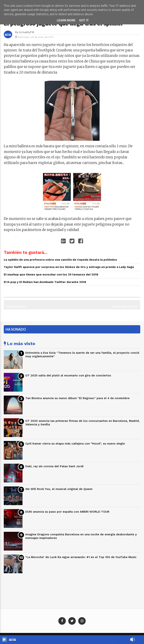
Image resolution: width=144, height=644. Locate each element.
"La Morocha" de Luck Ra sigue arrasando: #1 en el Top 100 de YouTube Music (81, 557)
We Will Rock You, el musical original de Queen (59, 489)
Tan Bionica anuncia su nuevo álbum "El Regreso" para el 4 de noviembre (77, 398)
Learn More (66, 20)
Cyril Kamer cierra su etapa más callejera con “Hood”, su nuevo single (75, 444)
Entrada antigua (16, 307)
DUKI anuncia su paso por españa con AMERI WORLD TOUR (67, 512)
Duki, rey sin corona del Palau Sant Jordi (54, 466)
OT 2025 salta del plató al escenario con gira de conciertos (68, 375)
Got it (84, 20)
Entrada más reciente (125, 307)
